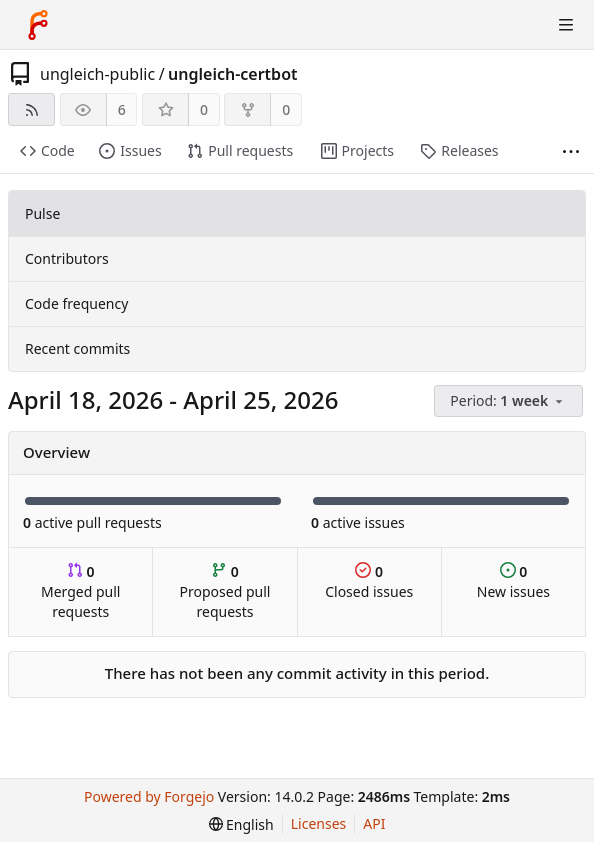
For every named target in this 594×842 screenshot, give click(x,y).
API (374, 823)
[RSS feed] (31, 109)
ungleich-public (97, 74)
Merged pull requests (80, 591)
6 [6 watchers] (122, 109)
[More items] (571, 151)
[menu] (510, 401)
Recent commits (77, 348)
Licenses (319, 823)
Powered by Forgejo (149, 796)
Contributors (67, 258)
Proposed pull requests (225, 591)
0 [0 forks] (286, 109)
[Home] (38, 25)
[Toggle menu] (566, 25)
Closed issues (369, 581)
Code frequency (76, 303)
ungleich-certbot (232, 74)
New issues (513, 581)
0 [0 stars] (204, 109)
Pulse (42, 213)
